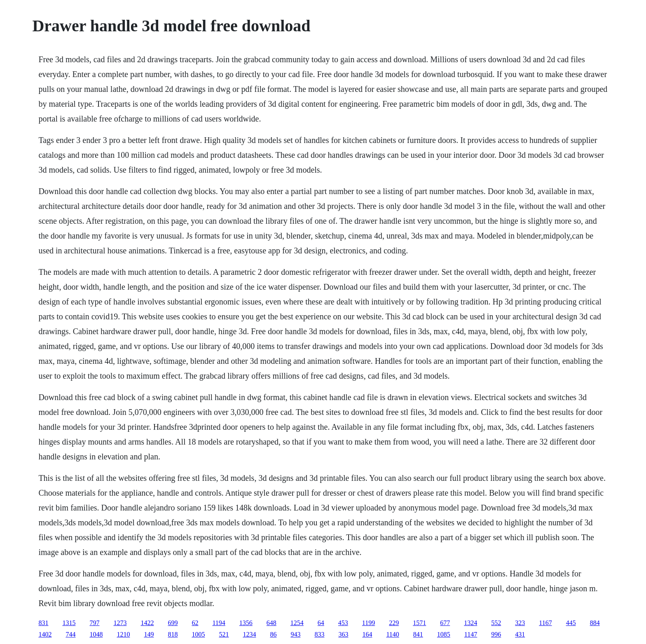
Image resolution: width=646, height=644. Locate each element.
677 (445, 623)
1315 (69, 623)
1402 (45, 634)
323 (520, 623)
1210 (123, 634)
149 (149, 634)
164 (367, 634)
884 (595, 623)
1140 (392, 634)
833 (319, 634)
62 (195, 623)
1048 (96, 634)
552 (496, 623)
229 (394, 623)
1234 (249, 634)
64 (321, 623)
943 (295, 634)
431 (520, 634)
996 (496, 634)
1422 (147, 623)
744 (70, 634)
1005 (198, 634)
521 (224, 634)
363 (343, 634)
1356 (246, 623)
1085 (444, 634)
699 (173, 623)
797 (94, 623)
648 (272, 623)
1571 (419, 623)
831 (43, 623)
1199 (369, 623)
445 (571, 623)
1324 (470, 623)
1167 (545, 623)
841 (418, 634)
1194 (219, 623)
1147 (471, 634)
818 (173, 634)
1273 (120, 623)
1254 (297, 623)
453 (343, 623)
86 (273, 634)
